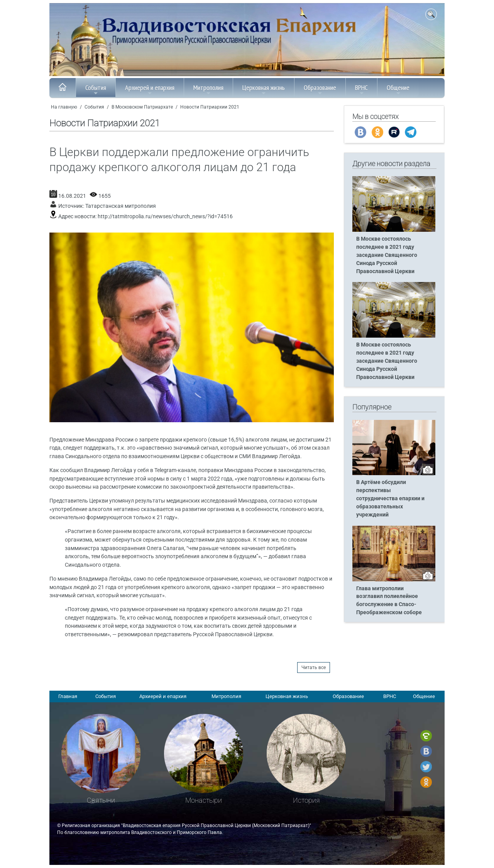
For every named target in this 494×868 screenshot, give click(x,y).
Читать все (314, 668)
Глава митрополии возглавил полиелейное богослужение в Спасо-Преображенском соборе (389, 601)
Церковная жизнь (264, 90)
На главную (64, 107)
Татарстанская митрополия (121, 206)
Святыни (101, 800)
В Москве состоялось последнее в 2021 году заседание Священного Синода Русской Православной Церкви (387, 255)
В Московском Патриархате (142, 107)
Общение (398, 90)
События (96, 90)
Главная (68, 696)
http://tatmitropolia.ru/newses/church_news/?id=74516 (165, 217)
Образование (320, 90)
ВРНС (361, 90)
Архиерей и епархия (150, 90)
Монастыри (204, 800)
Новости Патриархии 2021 (210, 107)
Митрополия (208, 90)
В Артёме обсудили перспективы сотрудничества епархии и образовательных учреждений (390, 499)
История (306, 800)
